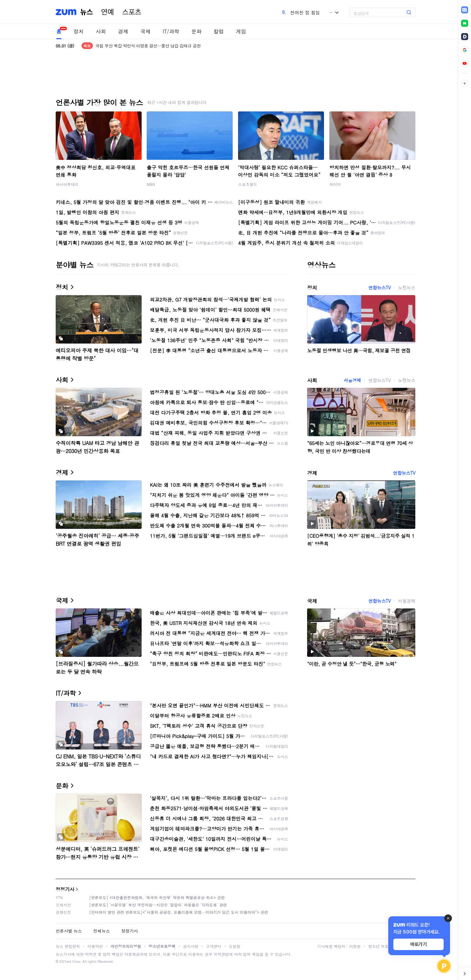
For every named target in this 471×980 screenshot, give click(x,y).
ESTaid (65, 961)
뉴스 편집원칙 (68, 946)
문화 (196, 31)
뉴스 (87, 12)
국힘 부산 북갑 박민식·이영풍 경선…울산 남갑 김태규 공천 (148, 46)
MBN (151, 184)
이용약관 (95, 946)
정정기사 (65, 889)
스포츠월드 (248, 184)
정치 (79, 31)
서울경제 (352, 380)
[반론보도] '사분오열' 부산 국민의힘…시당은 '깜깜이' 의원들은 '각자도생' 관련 (158, 905)
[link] (465, 10)
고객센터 (214, 946)
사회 (101, 31)
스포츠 (132, 12)
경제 (123, 31)
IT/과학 (171, 31)
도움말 (235, 946)
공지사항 (191, 946)
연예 (108, 12)
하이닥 (335, 184)
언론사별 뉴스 (69, 931)
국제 (145, 31)
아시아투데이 (67, 184)
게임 (241, 31)
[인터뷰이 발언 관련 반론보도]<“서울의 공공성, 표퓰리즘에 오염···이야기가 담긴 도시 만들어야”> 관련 (179, 912)
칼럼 (219, 31)
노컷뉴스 (407, 288)
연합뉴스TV (379, 288)
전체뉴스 (102, 931)
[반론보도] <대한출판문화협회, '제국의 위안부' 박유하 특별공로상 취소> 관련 (157, 897)
